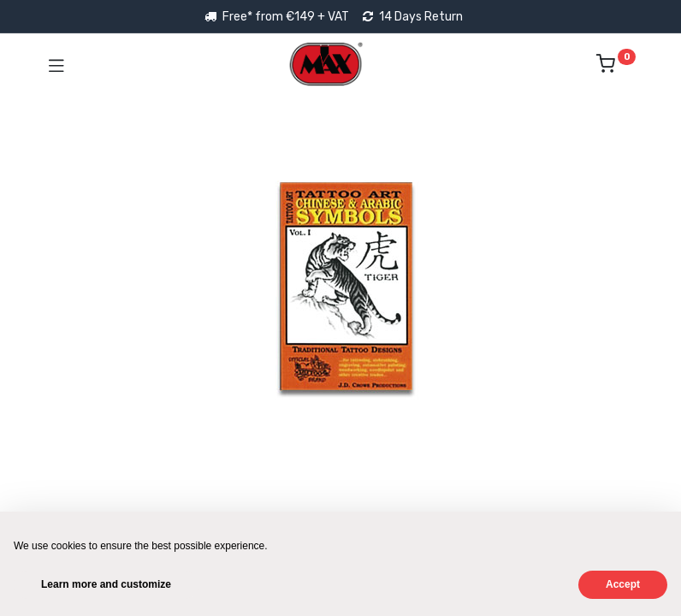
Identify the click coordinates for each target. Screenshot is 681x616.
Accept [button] (623, 584)
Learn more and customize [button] (106, 584)
